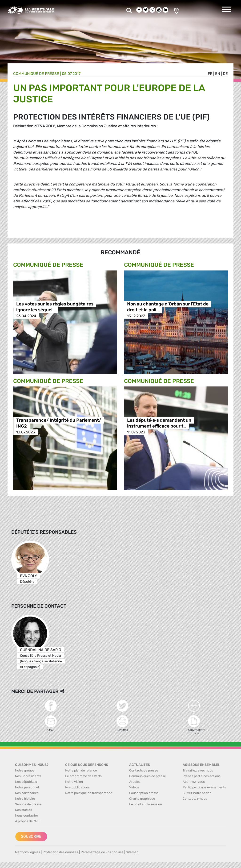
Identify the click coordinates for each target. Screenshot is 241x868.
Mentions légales (28, 852)
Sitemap (132, 852)
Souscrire (31, 836)
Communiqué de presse (36, 74)
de (225, 74)
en (218, 74)
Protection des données (60, 852)
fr (210, 74)
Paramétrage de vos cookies (102, 852)
